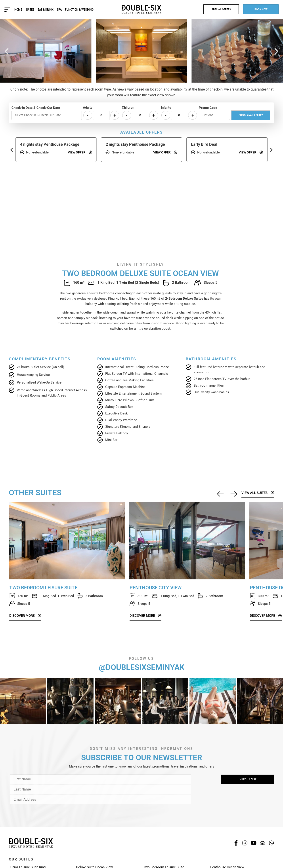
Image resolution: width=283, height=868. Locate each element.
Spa (59, 9)
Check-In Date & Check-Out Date (36, 108)
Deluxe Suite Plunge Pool (95, 863)
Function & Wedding (79, 9)
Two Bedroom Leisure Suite (164, 857)
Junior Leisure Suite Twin (28, 863)
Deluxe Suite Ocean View (94, 857)
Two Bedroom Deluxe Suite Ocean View (172, 863)
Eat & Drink (46, 9)
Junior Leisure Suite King (27, 857)
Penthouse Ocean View (227, 857)
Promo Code (208, 108)
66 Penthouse (220, 863)
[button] (7, 51)
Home (18, 9)
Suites (30, 9)
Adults (88, 108)
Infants (166, 108)
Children (128, 108)
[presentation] (42, 792)
